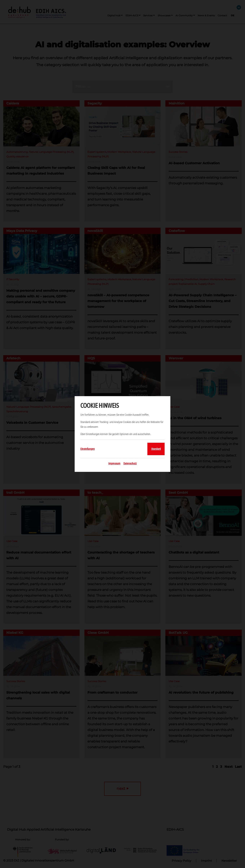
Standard (156, 449)
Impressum (114, 463)
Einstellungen (88, 449)
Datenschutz (130, 463)
